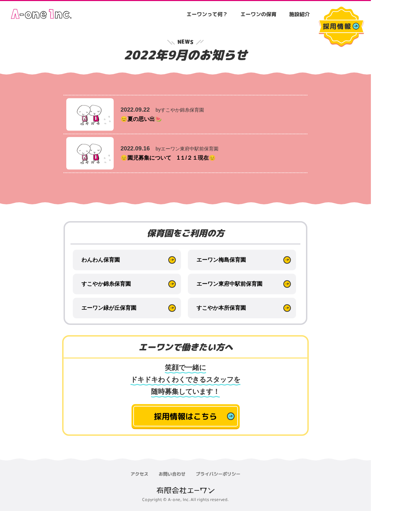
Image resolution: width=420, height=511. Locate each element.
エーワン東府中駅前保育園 (229, 284)
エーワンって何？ (207, 14)
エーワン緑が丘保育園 (109, 308)
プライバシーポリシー (218, 474)
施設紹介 (299, 14)
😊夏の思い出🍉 (142, 119)
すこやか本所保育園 (221, 308)
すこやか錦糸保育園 (106, 284)
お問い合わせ (172, 474)
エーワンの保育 (258, 14)
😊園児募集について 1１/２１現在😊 (171, 158)
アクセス (139, 474)
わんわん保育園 (101, 260)
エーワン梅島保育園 (221, 260)
